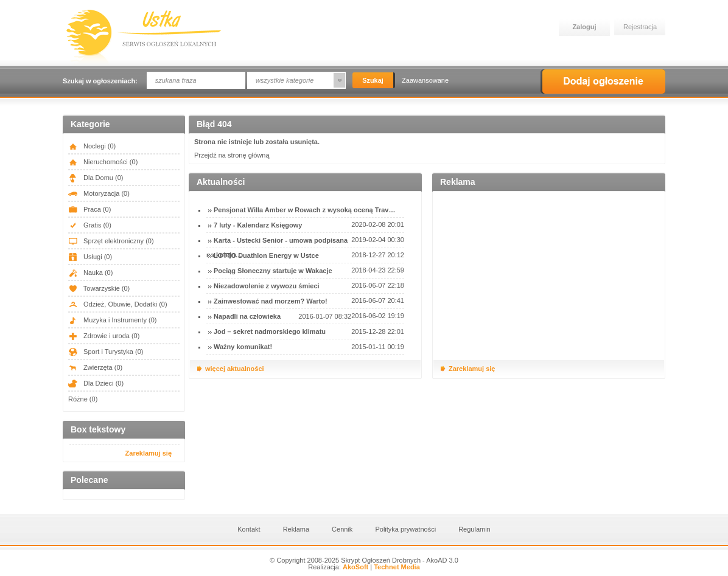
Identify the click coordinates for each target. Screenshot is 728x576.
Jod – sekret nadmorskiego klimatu (270, 331)
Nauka (90, 272)
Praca (89, 209)
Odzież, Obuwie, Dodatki (118, 304)
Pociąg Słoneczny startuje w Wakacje (273, 271)
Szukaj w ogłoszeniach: (100, 81)
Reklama (296, 529)
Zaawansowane (425, 80)
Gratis (90, 225)
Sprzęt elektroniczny (111, 241)
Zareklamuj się (149, 453)
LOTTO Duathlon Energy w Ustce (266, 255)
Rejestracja (640, 27)
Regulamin (474, 529)
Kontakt (249, 529)
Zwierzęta (95, 367)
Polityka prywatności (405, 529)
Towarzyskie (99, 288)
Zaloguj (584, 27)
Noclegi (92, 146)
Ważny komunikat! (243, 347)
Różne (83, 399)
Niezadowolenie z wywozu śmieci (267, 286)
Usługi (90, 257)
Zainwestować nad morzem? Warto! (271, 301)
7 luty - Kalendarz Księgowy (258, 225)
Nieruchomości (103, 162)
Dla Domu (96, 178)
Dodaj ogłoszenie (603, 82)
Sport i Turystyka (106, 352)
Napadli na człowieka (247, 316)
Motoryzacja (99, 193)
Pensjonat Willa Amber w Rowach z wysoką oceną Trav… (304, 210)
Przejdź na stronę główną (232, 155)
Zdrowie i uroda (104, 336)
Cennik (342, 529)
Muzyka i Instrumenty (113, 320)
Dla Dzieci (96, 383)
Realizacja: (338, 567)
